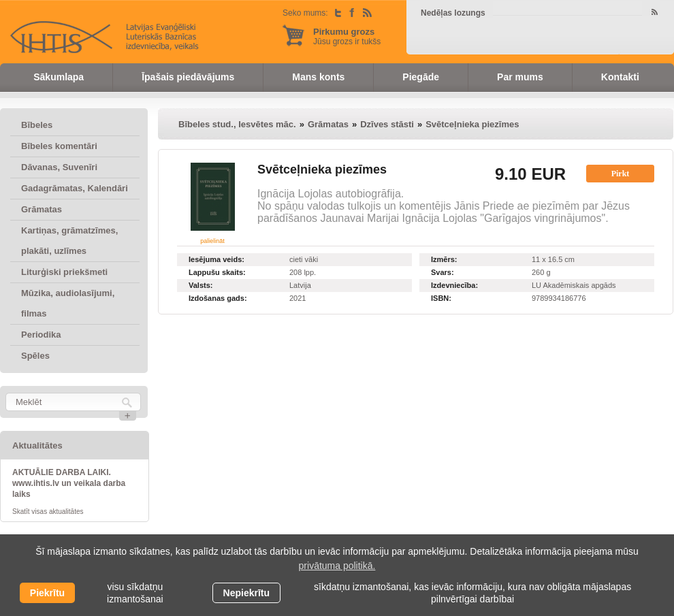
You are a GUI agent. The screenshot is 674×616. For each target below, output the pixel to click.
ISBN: (441, 298)
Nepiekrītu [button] (246, 593)
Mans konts (318, 77)
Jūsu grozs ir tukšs (347, 36)
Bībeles (37, 125)
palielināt (212, 241)
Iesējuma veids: (216, 259)
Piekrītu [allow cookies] (47, 593)
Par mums (520, 77)
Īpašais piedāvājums (188, 77)
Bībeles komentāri (59, 146)
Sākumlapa (59, 77)
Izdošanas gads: (218, 298)
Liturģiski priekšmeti (64, 272)
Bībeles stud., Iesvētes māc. (237, 124)
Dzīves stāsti (387, 124)
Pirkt (621, 174)
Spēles (35, 356)
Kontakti (620, 77)
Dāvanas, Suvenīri (59, 167)
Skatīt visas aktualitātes (48, 512)
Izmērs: (444, 259)
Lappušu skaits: (217, 272)
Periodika (41, 335)
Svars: (443, 272)
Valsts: (200, 285)
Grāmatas (42, 209)
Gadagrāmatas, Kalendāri (75, 188)
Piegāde (421, 77)
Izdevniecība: (454, 285)
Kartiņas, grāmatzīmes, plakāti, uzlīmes (69, 241)
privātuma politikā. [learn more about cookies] (337, 566)
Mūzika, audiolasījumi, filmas (68, 303)
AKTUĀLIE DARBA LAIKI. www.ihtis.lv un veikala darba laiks (69, 483)
